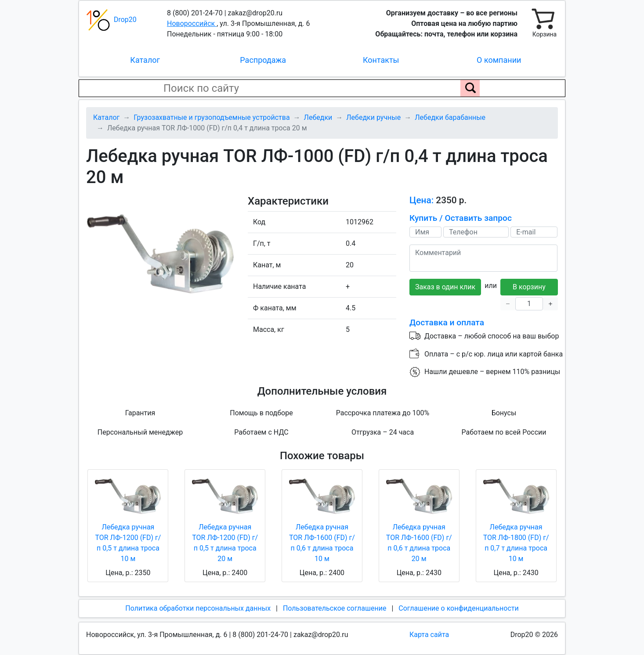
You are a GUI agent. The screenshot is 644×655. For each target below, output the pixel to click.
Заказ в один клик (445, 287)
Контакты (381, 60)
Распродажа (263, 60)
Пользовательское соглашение (335, 608)
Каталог (145, 60)
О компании (499, 60)
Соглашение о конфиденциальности (458, 608)
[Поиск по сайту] (470, 88)
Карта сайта (429, 635)
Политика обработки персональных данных (198, 608)
